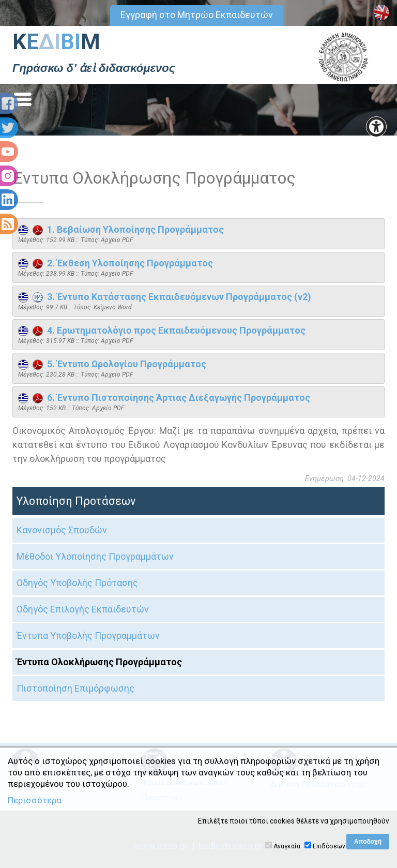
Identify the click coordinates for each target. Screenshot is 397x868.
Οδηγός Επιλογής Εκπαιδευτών (83, 609)
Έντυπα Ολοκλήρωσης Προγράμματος (99, 662)
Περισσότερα (35, 800)
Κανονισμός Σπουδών (62, 530)
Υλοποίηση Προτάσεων (76, 501)
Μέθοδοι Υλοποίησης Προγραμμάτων (95, 556)
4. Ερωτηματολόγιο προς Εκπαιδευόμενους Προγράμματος (162, 330)
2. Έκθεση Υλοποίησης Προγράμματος (116, 263)
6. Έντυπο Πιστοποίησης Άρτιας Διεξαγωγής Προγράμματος (164, 398)
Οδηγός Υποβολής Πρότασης (77, 583)
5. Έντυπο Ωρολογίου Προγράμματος (112, 364)
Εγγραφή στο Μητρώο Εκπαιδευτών (197, 15)
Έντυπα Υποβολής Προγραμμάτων (88, 635)
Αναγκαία (287, 846)
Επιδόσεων (329, 846)
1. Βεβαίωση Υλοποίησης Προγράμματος (121, 229)
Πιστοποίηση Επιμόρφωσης (75, 688)
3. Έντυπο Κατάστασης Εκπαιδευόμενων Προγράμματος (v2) (165, 297)
